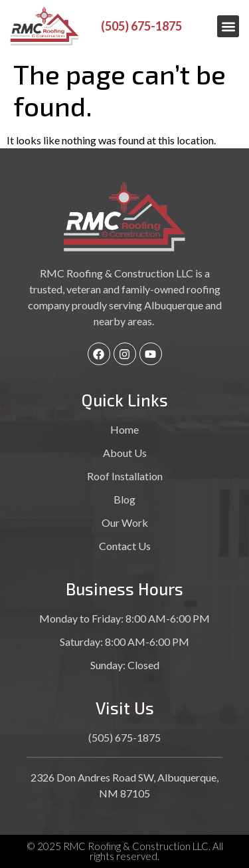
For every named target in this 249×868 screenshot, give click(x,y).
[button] (228, 26)
